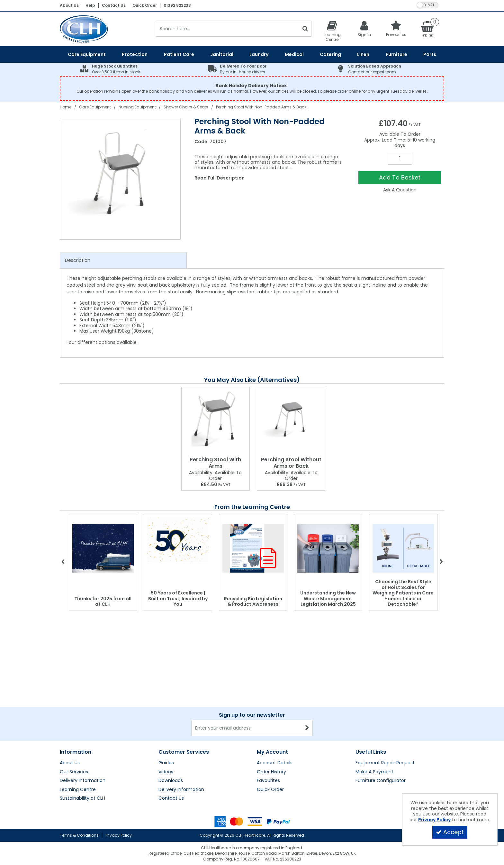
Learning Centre (78, 790)
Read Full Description (220, 178)
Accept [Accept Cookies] (450, 832)
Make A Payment (374, 772)
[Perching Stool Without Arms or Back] (291, 421)
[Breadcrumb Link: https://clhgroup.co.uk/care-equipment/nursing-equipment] (137, 107)
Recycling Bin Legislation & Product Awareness (253, 602)
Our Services (74, 772)
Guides (166, 763)
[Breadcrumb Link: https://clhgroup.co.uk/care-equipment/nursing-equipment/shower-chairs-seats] (186, 107)
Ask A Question (400, 190)
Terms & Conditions (79, 835)
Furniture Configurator (381, 781)
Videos (166, 772)
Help (90, 5)
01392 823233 (177, 5)
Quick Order (145, 5)
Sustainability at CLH (82, 798)
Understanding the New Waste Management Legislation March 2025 (328, 598)
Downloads (171, 781)
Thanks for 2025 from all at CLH (103, 602)
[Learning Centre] (332, 31)
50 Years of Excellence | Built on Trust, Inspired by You (178, 598)
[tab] (123, 261)
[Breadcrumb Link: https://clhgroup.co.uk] (66, 107)
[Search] (227, 29)
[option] (121, 179)
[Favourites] (396, 28)
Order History (271, 772)
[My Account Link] (364, 28)
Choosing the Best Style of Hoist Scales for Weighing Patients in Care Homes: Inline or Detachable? (403, 593)
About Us (69, 5)
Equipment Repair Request (385, 763)
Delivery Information (83, 781)
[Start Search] (305, 29)
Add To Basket (400, 177)
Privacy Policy (119, 835)
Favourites (268, 781)
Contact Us (114, 5)
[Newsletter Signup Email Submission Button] (307, 728)
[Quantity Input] (400, 158)
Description (78, 260)
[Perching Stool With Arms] (216, 421)
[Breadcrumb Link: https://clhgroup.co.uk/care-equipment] (95, 107)
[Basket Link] (428, 29)
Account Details (275, 763)
